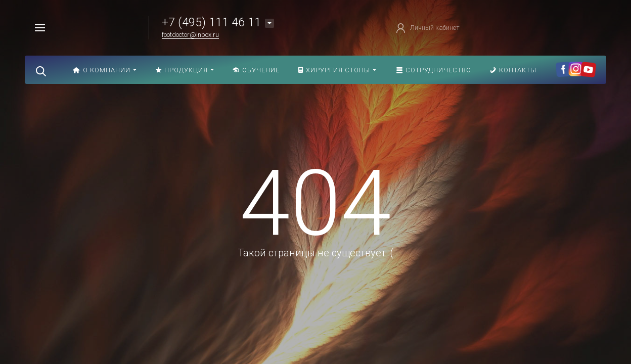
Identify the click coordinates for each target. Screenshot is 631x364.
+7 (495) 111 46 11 (211, 22)
